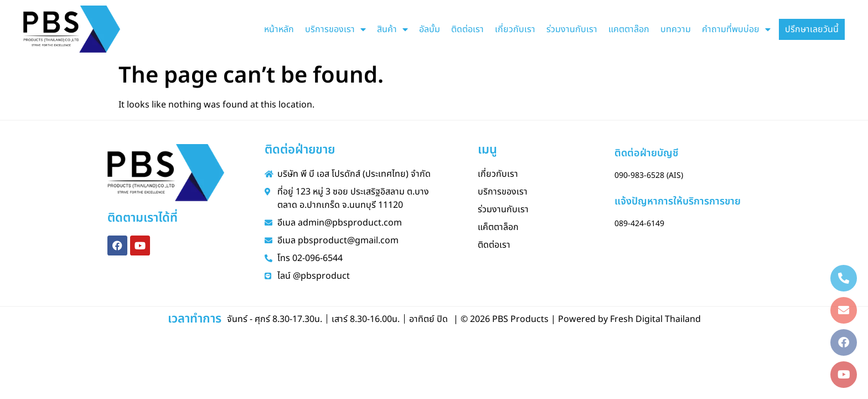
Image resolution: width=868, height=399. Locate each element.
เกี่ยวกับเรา (515, 29)
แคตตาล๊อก (629, 29)
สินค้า (392, 29)
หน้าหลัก (279, 29)
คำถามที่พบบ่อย (736, 29)
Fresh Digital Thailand (655, 319)
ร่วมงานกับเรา (572, 29)
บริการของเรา (335, 29)
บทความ (676, 29)
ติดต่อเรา (467, 29)
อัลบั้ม (430, 29)
